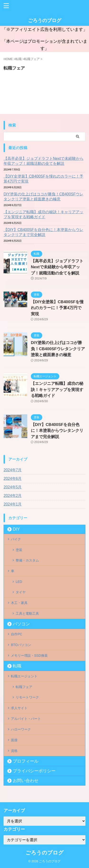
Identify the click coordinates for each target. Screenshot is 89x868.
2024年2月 (13, 496)
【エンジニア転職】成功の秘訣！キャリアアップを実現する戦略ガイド (43, 214)
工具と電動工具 (27, 613)
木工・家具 (19, 603)
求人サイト (19, 708)
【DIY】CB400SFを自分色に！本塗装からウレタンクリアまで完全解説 (43, 232)
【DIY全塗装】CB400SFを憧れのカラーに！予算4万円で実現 (43, 179)
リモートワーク (27, 697)
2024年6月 (13, 479)
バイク (16, 539)
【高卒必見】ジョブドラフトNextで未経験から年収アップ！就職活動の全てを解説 (44, 161)
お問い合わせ (26, 781)
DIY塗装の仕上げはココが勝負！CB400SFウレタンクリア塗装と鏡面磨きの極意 (43, 197)
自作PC (16, 634)
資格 (14, 751)
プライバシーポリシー (34, 771)
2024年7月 (13, 470)
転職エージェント (24, 676)
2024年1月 (13, 504)
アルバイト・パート (26, 719)
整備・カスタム (27, 560)
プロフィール (26, 761)
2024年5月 (13, 487)
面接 (14, 740)
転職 (17, 666)
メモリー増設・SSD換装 (29, 656)
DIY (16, 529)
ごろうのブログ (45, 20)
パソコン (21, 624)
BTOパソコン (21, 645)
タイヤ (21, 592)
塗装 (19, 550)
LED (19, 582)
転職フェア (24, 687)
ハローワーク (21, 729)
